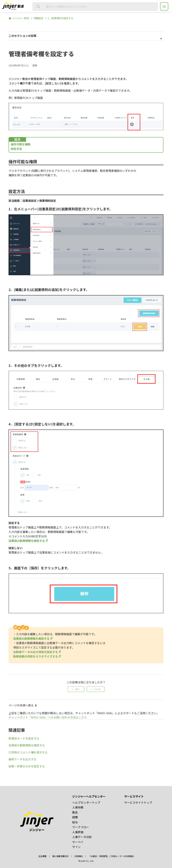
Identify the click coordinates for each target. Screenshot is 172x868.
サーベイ (78, 842)
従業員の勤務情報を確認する (27, 541)
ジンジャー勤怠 (21, 18)
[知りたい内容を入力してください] (95, 7)
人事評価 (78, 832)
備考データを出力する (23, 759)
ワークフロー (81, 827)
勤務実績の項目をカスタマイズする (36, 656)
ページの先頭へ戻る (23, 705)
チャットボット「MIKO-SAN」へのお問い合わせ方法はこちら (48, 717)
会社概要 (42, 856)
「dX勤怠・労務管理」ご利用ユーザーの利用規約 (111, 856)
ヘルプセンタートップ (86, 802)
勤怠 (75, 812)
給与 (75, 822)
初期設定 (38, 18)
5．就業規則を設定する (60, 18)
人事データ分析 (82, 837)
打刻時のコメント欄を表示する (28, 752)
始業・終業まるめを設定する (27, 766)
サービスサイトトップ (138, 802)
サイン (76, 847)
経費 (75, 817)
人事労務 (78, 807)
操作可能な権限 (21, 144)
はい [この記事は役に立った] (78, 689)
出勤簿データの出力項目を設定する (36, 652)
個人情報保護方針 (60, 856)
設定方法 (16, 149)
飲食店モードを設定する (24, 738)
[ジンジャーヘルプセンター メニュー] (164, 7)
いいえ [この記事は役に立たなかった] (97, 689)
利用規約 (79, 856)
